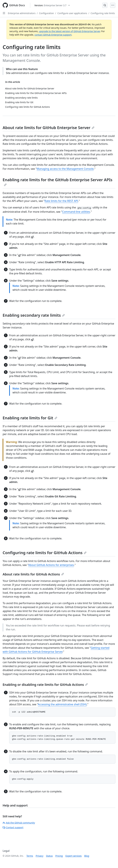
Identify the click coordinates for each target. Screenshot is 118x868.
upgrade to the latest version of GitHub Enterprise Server (70, 31)
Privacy (40, 856)
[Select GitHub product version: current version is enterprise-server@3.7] (52, 5)
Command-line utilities (76, 212)
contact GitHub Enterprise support (53, 35)
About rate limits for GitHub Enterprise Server (48, 128)
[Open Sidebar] (4, 13)
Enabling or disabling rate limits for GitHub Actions (45, 685)
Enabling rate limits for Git (30, 418)
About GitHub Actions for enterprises (51, 565)
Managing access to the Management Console (65, 169)
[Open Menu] (113, 5)
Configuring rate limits (103, 13)
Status (49, 856)
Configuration (46, 13)
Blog (87, 856)
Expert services (74, 856)
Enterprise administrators (22, 13)
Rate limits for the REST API (61, 201)
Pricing (59, 856)
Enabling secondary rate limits (34, 315)
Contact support (13, 827)
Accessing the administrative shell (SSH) (62, 704)
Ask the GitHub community (19, 823)
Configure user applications (72, 13)
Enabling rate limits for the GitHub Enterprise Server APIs (58, 182)
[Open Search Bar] (105, 5)
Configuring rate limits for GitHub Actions (45, 553)
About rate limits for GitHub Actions (33, 574)
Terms (30, 856)
